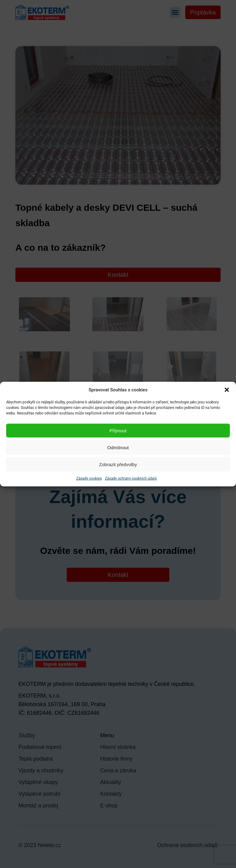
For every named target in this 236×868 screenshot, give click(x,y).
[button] (227, 390)
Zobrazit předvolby (118, 464)
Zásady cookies (89, 478)
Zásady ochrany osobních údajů (131, 478)
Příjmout (118, 430)
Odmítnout (118, 447)
